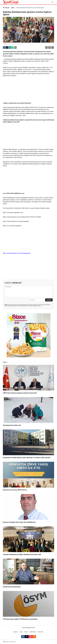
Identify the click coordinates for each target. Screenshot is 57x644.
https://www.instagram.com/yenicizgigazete (17, 253)
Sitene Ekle (40, 632)
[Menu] (53, 2)
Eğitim (13, 8)
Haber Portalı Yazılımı (10, 642)
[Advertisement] (28, 89)
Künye (21, 632)
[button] (46, 47)
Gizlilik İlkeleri (33, 632)
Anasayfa (6, 8)
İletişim (26, 632)
